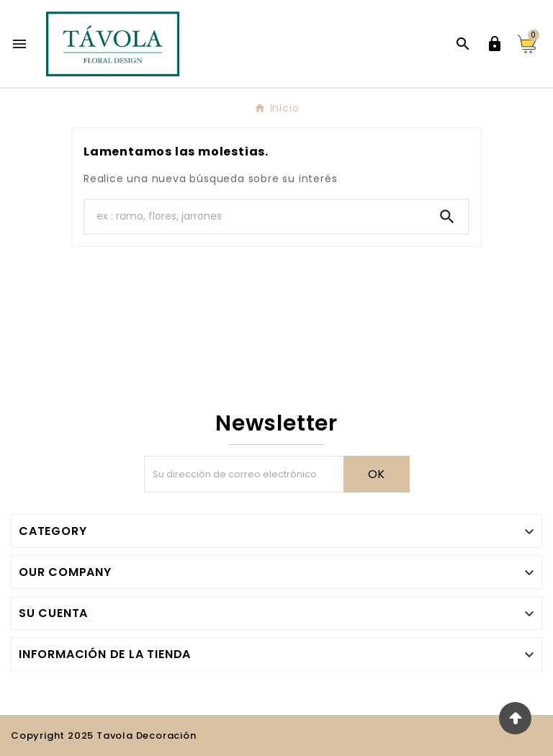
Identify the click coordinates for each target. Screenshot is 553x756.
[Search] (447, 217)
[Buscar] (256, 216)
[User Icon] (495, 44)
